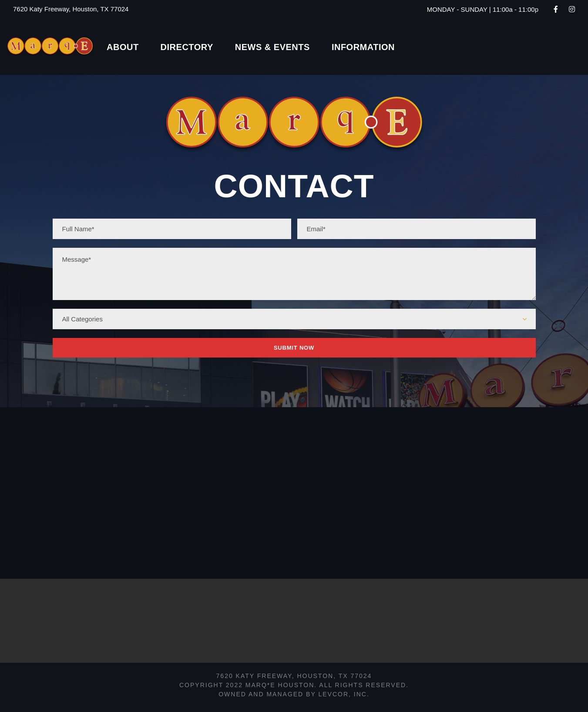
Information (363, 47)
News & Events (272, 47)
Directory (187, 47)
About (123, 47)
